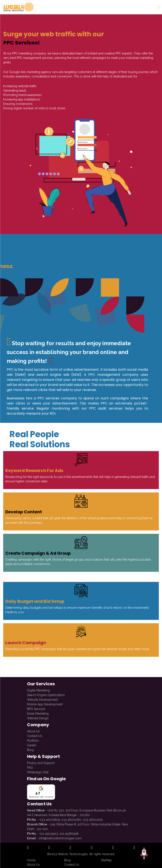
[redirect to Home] (18, 7)
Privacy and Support (41, 761)
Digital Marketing (38, 689)
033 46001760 (71, 818)
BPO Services (36, 707)
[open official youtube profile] (113, 848)
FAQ (30, 766)
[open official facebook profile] (28, 848)
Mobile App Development (45, 703)
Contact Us (35, 734)
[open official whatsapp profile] (134, 848)
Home (31, 860)
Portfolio (33, 739)
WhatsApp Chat (38, 771)
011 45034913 (49, 832)
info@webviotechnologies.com (60, 837)
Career (32, 744)
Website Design (38, 717)
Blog (30, 748)
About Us (33, 730)
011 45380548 (69, 832)
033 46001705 (93, 818)
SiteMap (106, 860)
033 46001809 (50, 818)
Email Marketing (38, 712)
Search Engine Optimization (46, 693)
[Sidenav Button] (159, 7)
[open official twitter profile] (92, 848)
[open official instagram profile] (49, 848)
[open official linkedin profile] (70, 848)
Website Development (42, 698)
